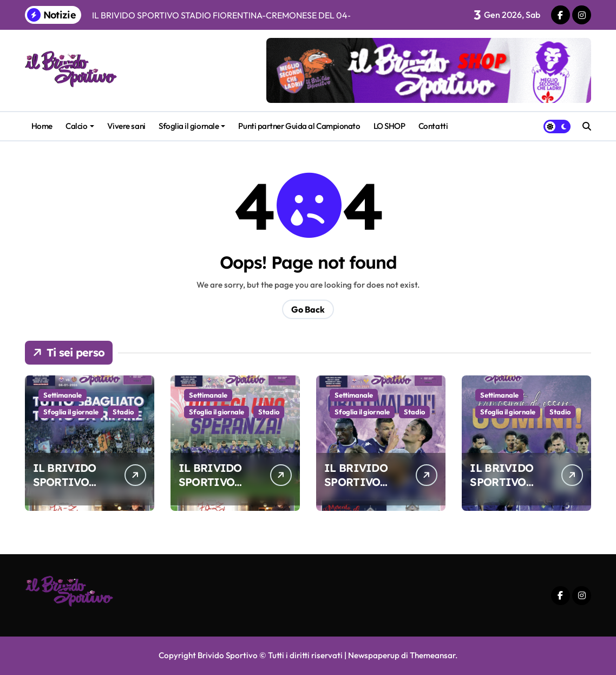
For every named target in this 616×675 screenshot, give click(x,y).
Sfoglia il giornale (192, 126)
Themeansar (432, 655)
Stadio (123, 412)
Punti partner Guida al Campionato (299, 126)
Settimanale (63, 395)
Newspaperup (374, 655)
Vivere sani (126, 126)
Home (42, 126)
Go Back (308, 309)
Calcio (80, 126)
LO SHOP (389, 126)
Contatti (433, 126)
